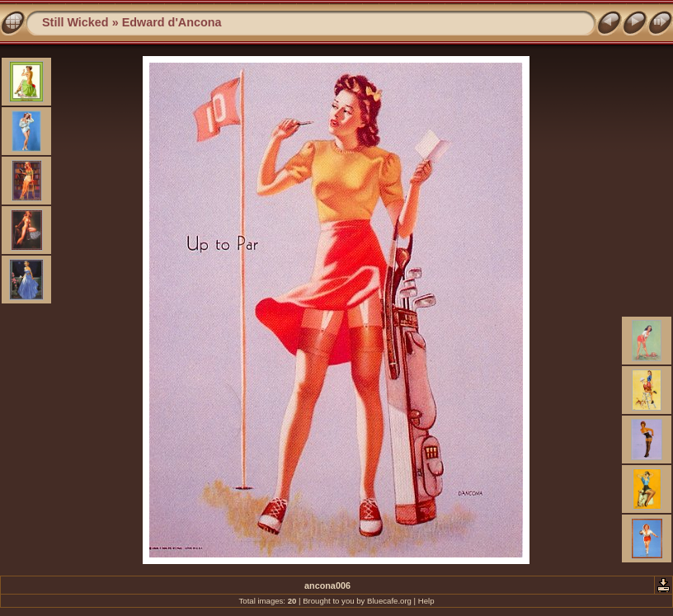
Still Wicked (75, 22)
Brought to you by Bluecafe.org (357, 601)
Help (426, 601)
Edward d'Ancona (172, 22)
